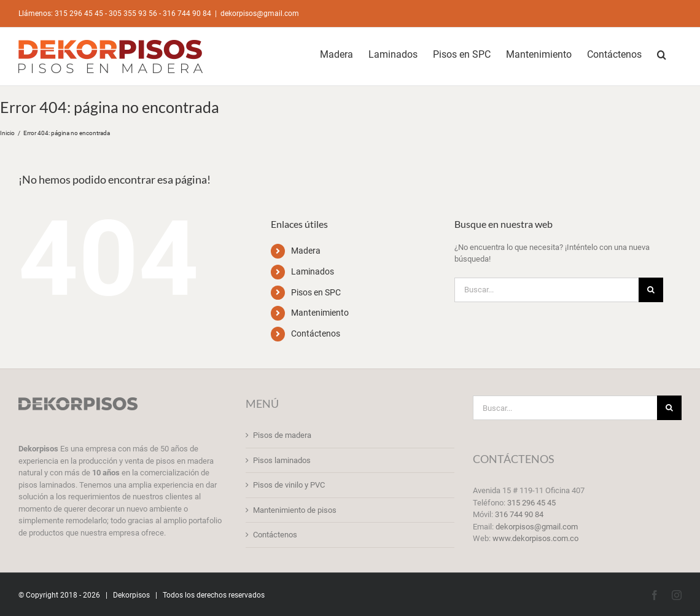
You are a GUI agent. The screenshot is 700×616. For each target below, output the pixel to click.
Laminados (313, 271)
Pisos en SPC (316, 292)
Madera (306, 251)
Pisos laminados (282, 460)
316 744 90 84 (519, 514)
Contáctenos (316, 333)
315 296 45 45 (531, 503)
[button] (662, 53)
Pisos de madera (282, 435)
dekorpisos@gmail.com (260, 14)
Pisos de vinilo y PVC (289, 485)
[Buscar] (651, 290)
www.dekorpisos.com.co (535, 538)
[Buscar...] (546, 290)
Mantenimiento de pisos (295, 510)
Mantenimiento (320, 313)
